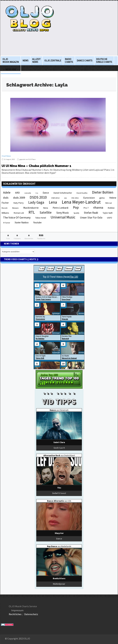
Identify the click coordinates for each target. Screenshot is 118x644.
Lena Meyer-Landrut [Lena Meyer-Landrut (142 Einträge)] (81, 202)
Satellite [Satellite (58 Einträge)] (46, 212)
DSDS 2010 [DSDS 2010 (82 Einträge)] (38, 197)
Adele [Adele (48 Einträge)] (7, 192)
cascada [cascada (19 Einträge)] (28, 193)
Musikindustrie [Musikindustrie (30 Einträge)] (31, 208)
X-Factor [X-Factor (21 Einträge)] (7, 223)
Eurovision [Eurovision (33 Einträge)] (89, 198)
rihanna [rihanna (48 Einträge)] (98, 208)
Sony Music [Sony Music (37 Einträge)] (63, 213)
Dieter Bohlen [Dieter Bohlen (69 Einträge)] (103, 192)
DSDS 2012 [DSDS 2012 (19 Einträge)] (55, 198)
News (25, 61)
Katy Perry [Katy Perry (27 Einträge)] (19, 203)
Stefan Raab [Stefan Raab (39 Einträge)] (91, 213)
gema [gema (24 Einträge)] (102, 198)
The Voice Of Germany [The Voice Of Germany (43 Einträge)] (17, 217)
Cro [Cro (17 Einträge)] (37, 193)
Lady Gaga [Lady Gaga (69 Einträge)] (36, 202)
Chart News (6, 156)
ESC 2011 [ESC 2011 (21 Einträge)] (75, 198)
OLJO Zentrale (53, 61)
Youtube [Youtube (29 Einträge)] (37, 222)
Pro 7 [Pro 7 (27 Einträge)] (86, 208)
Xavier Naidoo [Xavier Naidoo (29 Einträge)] (22, 222)
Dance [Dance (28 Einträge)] (46, 193)
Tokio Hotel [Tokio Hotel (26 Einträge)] (41, 218)
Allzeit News (36, 61)
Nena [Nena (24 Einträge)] (46, 208)
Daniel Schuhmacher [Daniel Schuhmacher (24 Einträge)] (63, 193)
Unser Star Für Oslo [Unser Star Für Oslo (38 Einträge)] (91, 218)
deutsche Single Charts (104, 61)
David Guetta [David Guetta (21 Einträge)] (82, 193)
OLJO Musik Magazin (11, 61)
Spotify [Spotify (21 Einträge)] (76, 213)
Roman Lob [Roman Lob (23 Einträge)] (19, 213)
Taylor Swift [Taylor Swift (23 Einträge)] (108, 213)
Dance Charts (85, 61)
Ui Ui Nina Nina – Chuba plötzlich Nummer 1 (36, 166)
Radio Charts (69, 61)
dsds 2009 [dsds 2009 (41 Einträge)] (19, 198)
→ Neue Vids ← (11, 69)
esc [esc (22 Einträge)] (66, 198)
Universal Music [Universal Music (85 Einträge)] (63, 217)
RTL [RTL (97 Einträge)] (32, 212)
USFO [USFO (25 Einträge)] (110, 218)
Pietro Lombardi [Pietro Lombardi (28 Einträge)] (60, 208)
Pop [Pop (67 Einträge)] (76, 207)
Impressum (17, 610)
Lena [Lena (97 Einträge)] (53, 202)
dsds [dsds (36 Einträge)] (6, 198)
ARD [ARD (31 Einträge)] (17, 193)
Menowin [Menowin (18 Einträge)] (15, 208)
